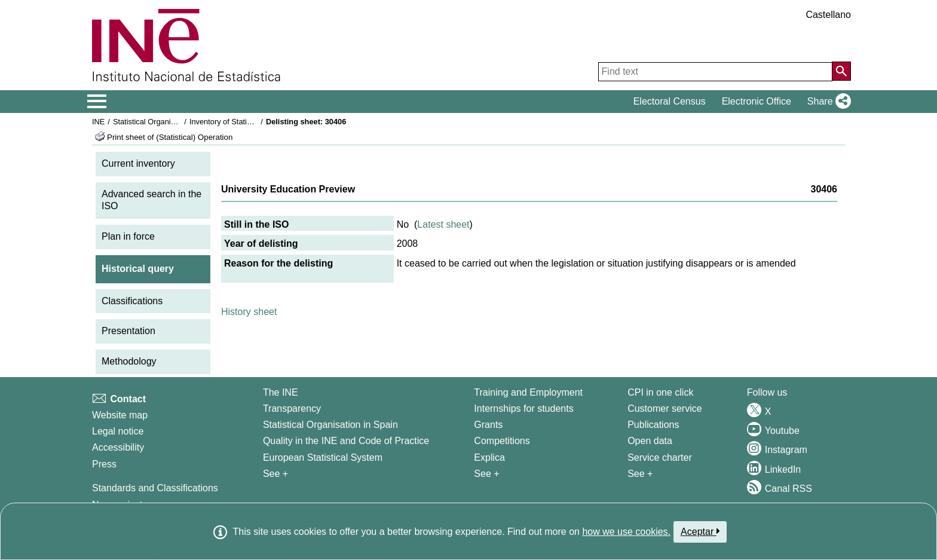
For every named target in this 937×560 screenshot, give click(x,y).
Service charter (660, 458)
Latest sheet (443, 224)
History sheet (249, 312)
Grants (488, 425)
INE (98, 122)
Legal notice (118, 431)
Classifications (132, 301)
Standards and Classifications (155, 488)
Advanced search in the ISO (151, 200)
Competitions (502, 441)
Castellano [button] (828, 15)
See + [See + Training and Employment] (486, 474)
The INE (281, 392)
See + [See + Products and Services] (640, 474)
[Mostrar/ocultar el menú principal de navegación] (97, 102)
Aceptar (700, 531)
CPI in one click (660, 392)
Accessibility (118, 447)
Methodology (129, 361)
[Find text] (715, 72)
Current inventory (138, 163)
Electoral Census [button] (670, 101)
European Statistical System (323, 458)
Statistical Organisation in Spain (167, 122)
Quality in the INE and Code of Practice (346, 441)
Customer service (665, 408)
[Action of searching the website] (841, 71)
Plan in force (128, 236)
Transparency (292, 408)
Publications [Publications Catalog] (653, 425)
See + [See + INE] (275, 474)
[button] (827, 102)
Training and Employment (528, 392)
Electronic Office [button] (757, 101)
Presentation (128, 331)
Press (104, 464)
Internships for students (523, 408)
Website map (120, 415)
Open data (650, 441)
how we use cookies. (626, 532)
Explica (489, 458)
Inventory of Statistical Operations (247, 122)
